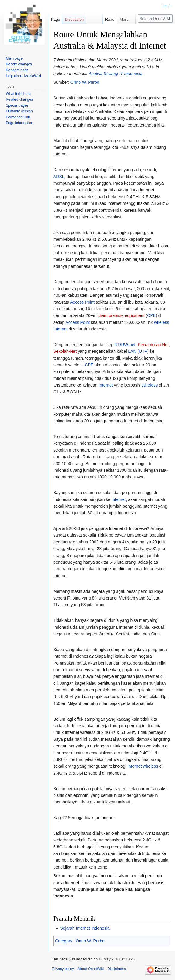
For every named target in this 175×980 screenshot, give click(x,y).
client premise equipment (121, 315)
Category (64, 941)
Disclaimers (117, 969)
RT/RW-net (125, 345)
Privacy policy (63, 969)
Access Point (82, 302)
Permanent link (18, 117)
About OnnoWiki (91, 969)
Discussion (74, 19)
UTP (143, 351)
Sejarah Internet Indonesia (85, 928)
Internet (106, 385)
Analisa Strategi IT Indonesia (116, 74)
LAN (132, 351)
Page (55, 19)
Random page (17, 70)
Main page (14, 58)
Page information (19, 123)
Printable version (19, 111)
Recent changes (19, 64)
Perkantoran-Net (153, 345)
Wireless (150, 385)
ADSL (59, 177)
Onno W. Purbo (85, 82)
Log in (166, 6)
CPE (151, 315)
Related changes (19, 99)
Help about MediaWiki (23, 76)
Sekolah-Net (65, 351)
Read (100, 19)
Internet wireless (143, 766)
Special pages (17, 105)
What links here (18, 94)
